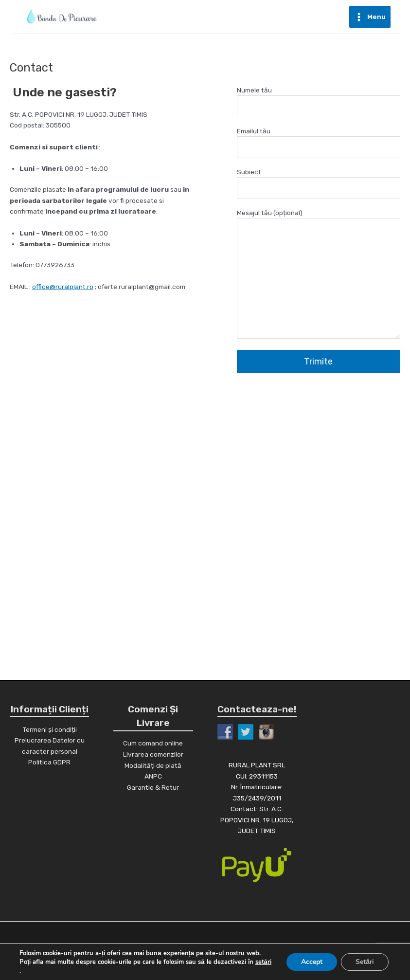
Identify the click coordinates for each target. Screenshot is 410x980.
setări (263, 962)
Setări (365, 962)
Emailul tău (319, 143)
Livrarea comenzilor (153, 754)
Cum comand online (153, 743)
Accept (312, 962)
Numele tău (319, 102)
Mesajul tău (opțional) (319, 275)
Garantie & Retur (153, 787)
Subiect (319, 184)
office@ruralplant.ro (63, 287)
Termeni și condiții (50, 729)
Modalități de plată (153, 765)
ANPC (153, 776)
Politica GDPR (49, 762)
